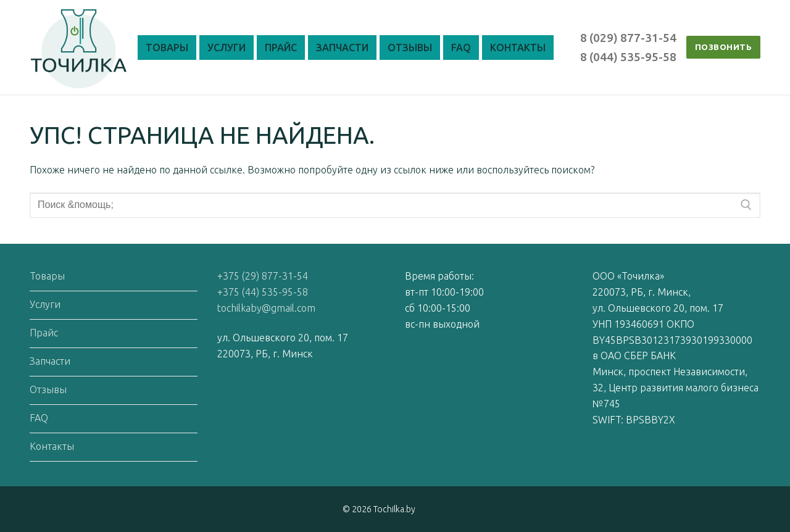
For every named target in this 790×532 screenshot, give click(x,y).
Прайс (44, 333)
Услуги (45, 304)
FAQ (39, 418)
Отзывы (48, 389)
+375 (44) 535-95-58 (263, 292)
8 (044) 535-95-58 (628, 57)
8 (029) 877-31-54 (628, 38)
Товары (47, 276)
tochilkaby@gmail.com (266, 308)
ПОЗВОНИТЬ (724, 47)
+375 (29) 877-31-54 (263, 276)
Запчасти (50, 361)
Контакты (52, 446)
